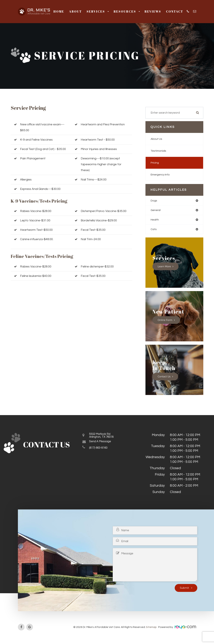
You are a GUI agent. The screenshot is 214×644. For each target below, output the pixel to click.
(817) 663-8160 (101, 451)
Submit (185, 589)
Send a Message (103, 444)
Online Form (165, 321)
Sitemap (152, 628)
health (155, 220)
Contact (175, 11)
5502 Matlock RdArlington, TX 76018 (105, 437)
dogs (154, 201)
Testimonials (159, 151)
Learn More (165, 267)
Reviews (153, 11)
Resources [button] (127, 11)
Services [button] (98, 11)
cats (154, 230)
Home (59, 11)
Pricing (155, 163)
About (75, 11)
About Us (157, 139)
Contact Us (164, 378)
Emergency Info (161, 175)
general (156, 210)
